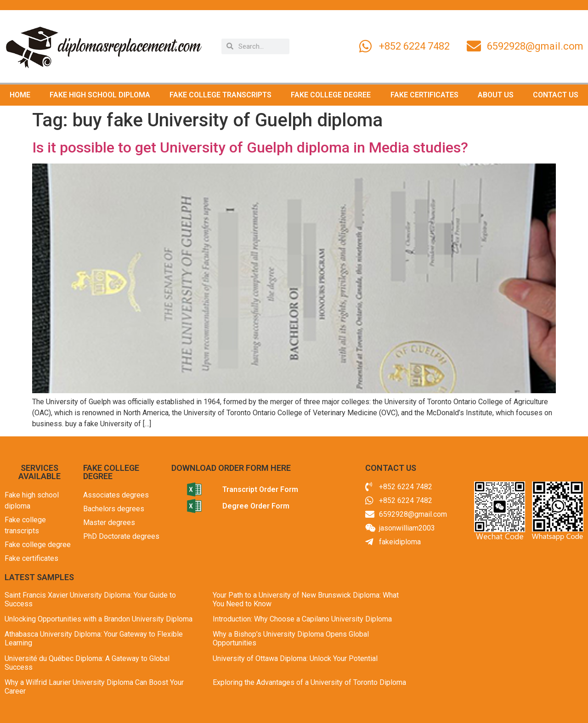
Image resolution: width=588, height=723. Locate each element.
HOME (20, 95)
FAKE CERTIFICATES (424, 95)
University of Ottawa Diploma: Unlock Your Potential (295, 658)
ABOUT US (496, 95)
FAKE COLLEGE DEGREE (331, 95)
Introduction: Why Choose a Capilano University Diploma (302, 619)
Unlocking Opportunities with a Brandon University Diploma (99, 619)
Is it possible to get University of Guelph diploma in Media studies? (250, 147)
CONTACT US (556, 95)
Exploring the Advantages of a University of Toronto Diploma (309, 682)
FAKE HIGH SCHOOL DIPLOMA (100, 95)
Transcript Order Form (260, 489)
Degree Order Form (256, 506)
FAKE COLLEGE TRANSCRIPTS (220, 95)
